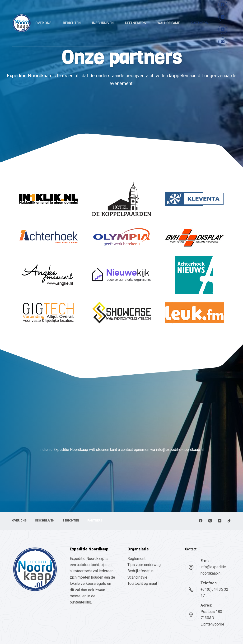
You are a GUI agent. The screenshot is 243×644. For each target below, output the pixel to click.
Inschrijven (103, 23)
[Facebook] (223, 5)
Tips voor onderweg (144, 565)
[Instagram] (223, 17)
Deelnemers (136, 23)
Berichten (72, 23)
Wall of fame (169, 23)
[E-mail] (223, 42)
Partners (200, 23)
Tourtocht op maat (143, 583)
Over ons (43, 23)
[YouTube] (223, 29)
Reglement (136, 559)
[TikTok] (229, 521)
